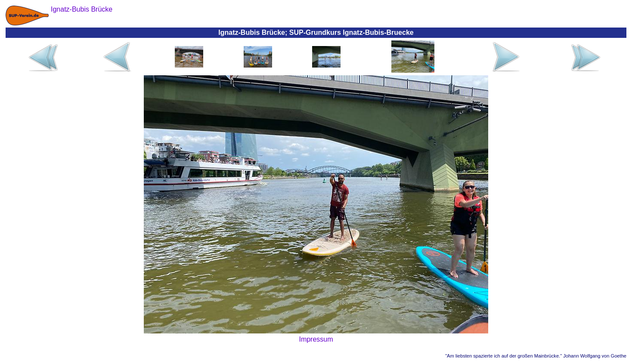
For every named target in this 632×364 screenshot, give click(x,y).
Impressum (316, 339)
